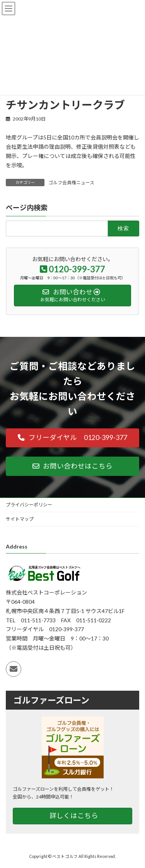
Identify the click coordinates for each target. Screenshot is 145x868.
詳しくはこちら (74, 816)
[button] (72, 438)
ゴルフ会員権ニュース (71, 183)
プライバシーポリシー (29, 505)
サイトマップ (20, 519)
